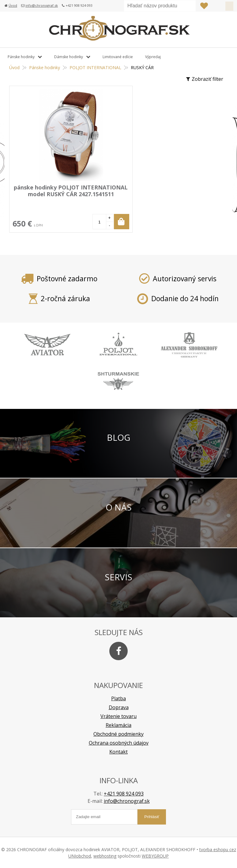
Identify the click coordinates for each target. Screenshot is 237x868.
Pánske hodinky (45, 67)
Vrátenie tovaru (118, 716)
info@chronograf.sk (42, 5)
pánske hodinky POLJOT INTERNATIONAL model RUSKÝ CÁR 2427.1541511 (63, 194)
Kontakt (118, 751)
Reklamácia (118, 725)
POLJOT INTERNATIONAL (95, 67)
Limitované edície (118, 57)
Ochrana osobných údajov (119, 743)
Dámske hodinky (69, 57)
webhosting (105, 856)
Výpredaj (153, 57)
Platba (118, 698)
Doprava (119, 707)
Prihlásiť (216, 6)
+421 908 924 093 (124, 793)
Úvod (13, 5)
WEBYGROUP (155, 856)
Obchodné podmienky (118, 734)
